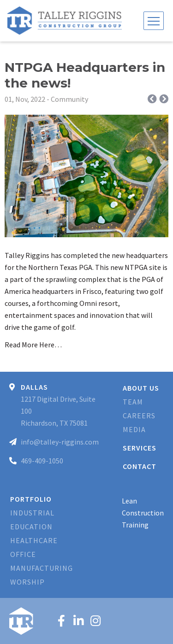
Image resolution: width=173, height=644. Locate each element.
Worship (27, 582)
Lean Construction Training (143, 513)
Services (140, 448)
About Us (141, 388)
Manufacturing (42, 568)
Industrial (32, 513)
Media (134, 429)
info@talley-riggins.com (60, 442)
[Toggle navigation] (154, 21)
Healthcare (34, 540)
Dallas (34, 387)
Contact (140, 466)
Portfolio (31, 499)
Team (133, 402)
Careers (139, 416)
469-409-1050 (42, 461)
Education (31, 527)
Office (23, 554)
